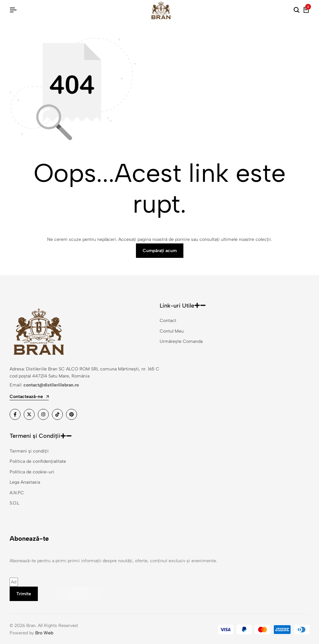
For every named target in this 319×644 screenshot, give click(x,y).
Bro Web (44, 633)
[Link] (15, 414)
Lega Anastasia (25, 482)
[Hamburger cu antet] (13, 10)
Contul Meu (172, 331)
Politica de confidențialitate (38, 461)
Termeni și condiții (29, 451)
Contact (168, 321)
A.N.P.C (17, 493)
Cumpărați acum (160, 251)
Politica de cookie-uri (32, 472)
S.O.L (14, 503)
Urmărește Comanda (181, 341)
